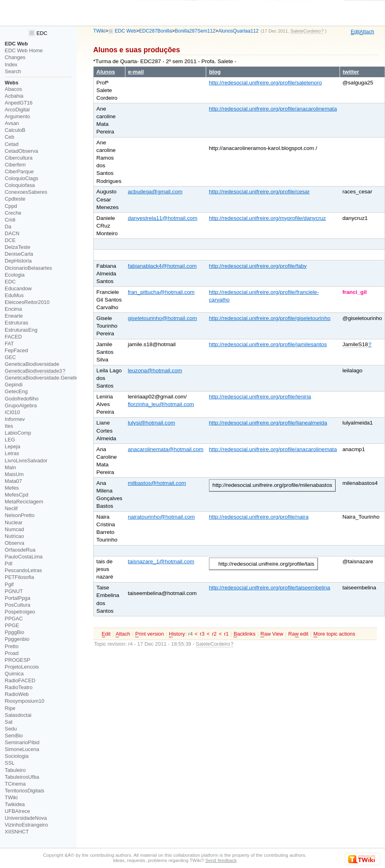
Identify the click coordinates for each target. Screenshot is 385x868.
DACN (12, 233)
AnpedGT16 (19, 103)
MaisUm (14, 474)
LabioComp (18, 433)
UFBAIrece (17, 811)
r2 (214, 634)
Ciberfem (15, 165)
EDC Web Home (24, 50)
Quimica (14, 674)
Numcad (14, 529)
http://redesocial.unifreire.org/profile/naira (259, 517)
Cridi (10, 220)
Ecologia (15, 275)
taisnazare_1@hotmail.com (161, 561)
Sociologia (17, 756)
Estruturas (16, 323)
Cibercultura (19, 158)
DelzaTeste (17, 247)
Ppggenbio (17, 639)
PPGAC (14, 619)
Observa (14, 543)
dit (355, 32)
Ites (9, 426)
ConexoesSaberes (26, 192)
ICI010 (12, 412)
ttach (367, 32)
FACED (13, 337)
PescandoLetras (24, 570)
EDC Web (126, 31)
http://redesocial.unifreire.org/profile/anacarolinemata (273, 109)
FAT (9, 344)
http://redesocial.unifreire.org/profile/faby (258, 266)
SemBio (14, 736)
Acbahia (14, 96)
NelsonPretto (20, 515)
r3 (202, 634)
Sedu (11, 729)
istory (177, 634)
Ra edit (298, 634)
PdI (9, 563)
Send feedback (221, 860)
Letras (12, 453)
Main (10, 467)
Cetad (12, 144)
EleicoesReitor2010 (27, 302)
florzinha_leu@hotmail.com (161, 404)
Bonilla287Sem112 (195, 31)
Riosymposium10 (25, 701)
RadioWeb (17, 694)
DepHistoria (18, 261)
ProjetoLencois (22, 667)
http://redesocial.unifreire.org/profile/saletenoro (265, 83)
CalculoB (15, 130)
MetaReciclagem (24, 502)
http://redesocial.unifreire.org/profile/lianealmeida (268, 423)
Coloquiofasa (20, 185)
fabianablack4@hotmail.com (162, 266)
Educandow (18, 288)
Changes (15, 57)
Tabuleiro (15, 770)
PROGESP (17, 660)
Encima (13, 309)
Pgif (9, 584)
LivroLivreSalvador (26, 461)
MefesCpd (16, 495)
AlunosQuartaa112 (238, 31)
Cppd (11, 206)
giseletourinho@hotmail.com (162, 318)
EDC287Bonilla (156, 31)
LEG (10, 440)
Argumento (17, 116)
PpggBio (15, 632)
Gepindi (14, 385)
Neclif (11, 508)
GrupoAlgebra (21, 405)
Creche (13, 213)
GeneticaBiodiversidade (32, 364)
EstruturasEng (21, 330)
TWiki (99, 31)
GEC (10, 357)
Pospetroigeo (20, 612)
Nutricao (14, 536)
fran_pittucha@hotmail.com (161, 292)
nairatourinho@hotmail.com (161, 517)
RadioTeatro (19, 687)
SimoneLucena (22, 749)
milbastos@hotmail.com (157, 483)
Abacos (13, 89)
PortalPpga (17, 598)
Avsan (12, 123)
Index (11, 65)
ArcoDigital (17, 110)
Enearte (14, 316)
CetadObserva (22, 151)
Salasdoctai (18, 715)
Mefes (12, 488)
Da (8, 227)
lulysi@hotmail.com (152, 423)
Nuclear (14, 522)
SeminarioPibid (22, 742)
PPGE (12, 625)
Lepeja (13, 446)
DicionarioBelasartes (29, 268)
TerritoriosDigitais (25, 791)
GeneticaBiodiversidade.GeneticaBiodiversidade (60, 378)
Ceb (10, 137)
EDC (38, 33)
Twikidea (15, 804)
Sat (9, 722)
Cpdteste (15, 199)
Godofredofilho (22, 399)
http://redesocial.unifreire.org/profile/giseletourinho (270, 318)
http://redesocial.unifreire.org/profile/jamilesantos (268, 344)
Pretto (12, 646)
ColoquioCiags (22, 178)
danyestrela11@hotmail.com (163, 218)
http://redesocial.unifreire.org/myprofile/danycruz (267, 218)
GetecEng (16, 391)
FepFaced (16, 350)
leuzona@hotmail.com (155, 370)
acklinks (244, 634)
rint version (149, 634)
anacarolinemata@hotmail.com (166, 449)
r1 (226, 634)
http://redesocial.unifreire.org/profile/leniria (260, 397)
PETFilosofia (19, 577)
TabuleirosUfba (22, 777)
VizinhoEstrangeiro (26, 825)
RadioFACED (20, 680)
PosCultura (17, 605)
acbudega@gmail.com (155, 192)
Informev (15, 419)
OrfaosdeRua (20, 550)
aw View (272, 634)
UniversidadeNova (26, 818)
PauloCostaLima (24, 557)
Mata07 (13, 481)
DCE (10, 240)
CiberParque (19, 171)
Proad (12, 653)
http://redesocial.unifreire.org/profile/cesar (259, 192)
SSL (10, 763)
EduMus (14, 295)
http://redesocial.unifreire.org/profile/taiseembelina (270, 588)
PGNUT (14, 591)
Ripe (10, 708)
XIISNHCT (17, 832)
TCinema (15, 784)
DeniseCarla (19, 254)
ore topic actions (334, 634)
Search (13, 71)
